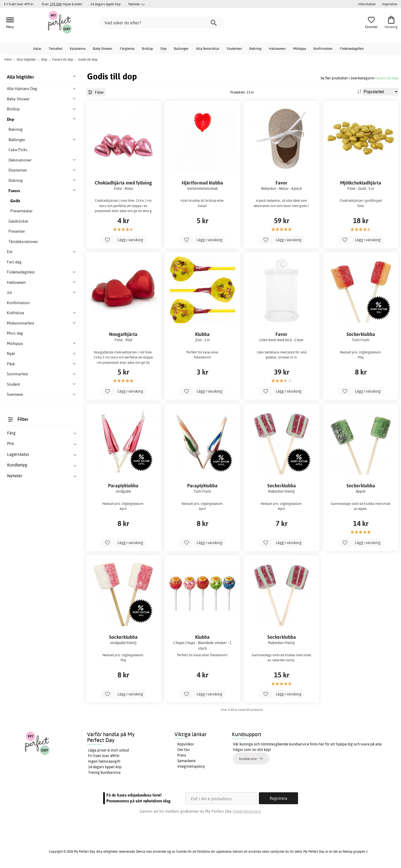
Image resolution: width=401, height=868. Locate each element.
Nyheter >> (137, 4)
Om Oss (184, 750)
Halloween (277, 48)
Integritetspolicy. (247, 811)
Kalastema (78, 48)
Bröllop (147, 48)
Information (367, 4)
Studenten (234, 48)
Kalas (37, 48)
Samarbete (186, 761)
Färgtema (127, 48)
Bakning (255, 48)
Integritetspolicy (191, 766)
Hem (8, 59)
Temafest (56, 48)
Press (182, 755)
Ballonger (181, 48)
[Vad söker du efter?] (161, 23)
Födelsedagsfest (352, 48)
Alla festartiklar (208, 48)
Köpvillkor (186, 744)
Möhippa (299, 48)
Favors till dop (387, 78)
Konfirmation (323, 48)
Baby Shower (103, 48)
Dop (163, 48)
